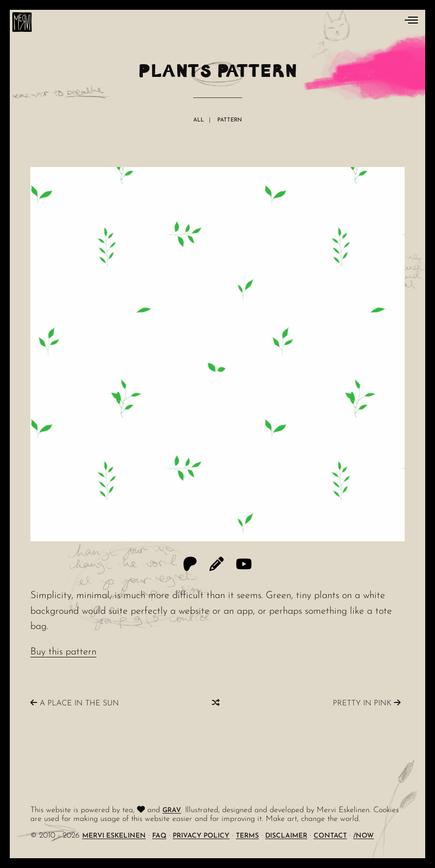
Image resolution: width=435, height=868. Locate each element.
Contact (330, 836)
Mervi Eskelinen (114, 836)
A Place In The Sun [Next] (75, 703)
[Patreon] (190, 566)
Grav (172, 810)
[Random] (216, 703)
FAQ (159, 836)
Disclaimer (286, 836)
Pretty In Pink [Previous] (367, 703)
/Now (364, 836)
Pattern (229, 120)
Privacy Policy (201, 836)
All (199, 120)
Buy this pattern (63, 652)
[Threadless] (217, 566)
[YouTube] (244, 566)
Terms (247, 836)
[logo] (22, 22)
